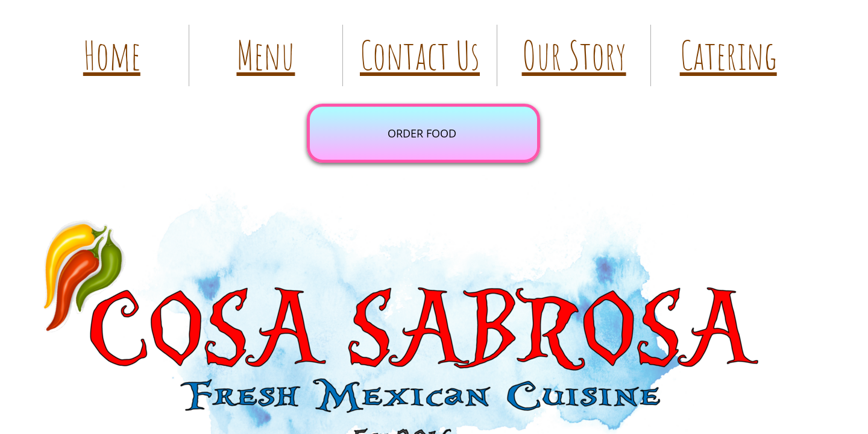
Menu (266, 55)
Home (112, 55)
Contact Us (420, 55)
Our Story (574, 55)
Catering (728, 55)
